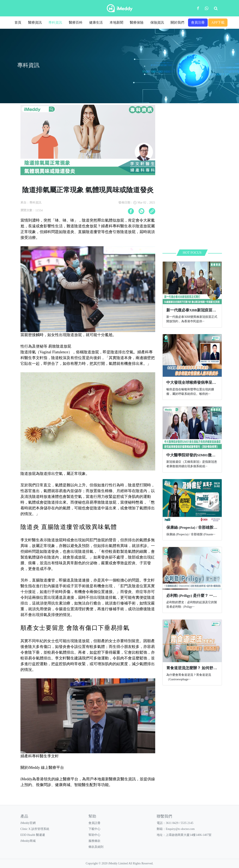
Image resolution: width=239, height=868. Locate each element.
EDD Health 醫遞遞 (33, 835)
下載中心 (94, 829)
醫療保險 (137, 22)
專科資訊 (55, 22)
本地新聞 (116, 22)
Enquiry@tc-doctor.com (180, 829)
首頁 (18, 22)
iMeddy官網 (28, 823)
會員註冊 (94, 823)
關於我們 (177, 22)
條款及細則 (96, 847)
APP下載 (218, 22)
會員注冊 (198, 22)
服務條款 (94, 841)
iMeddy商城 (28, 841)
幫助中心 (94, 835)
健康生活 (96, 22)
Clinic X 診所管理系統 (35, 829)
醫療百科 (76, 22)
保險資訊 (157, 22)
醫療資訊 (35, 22)
